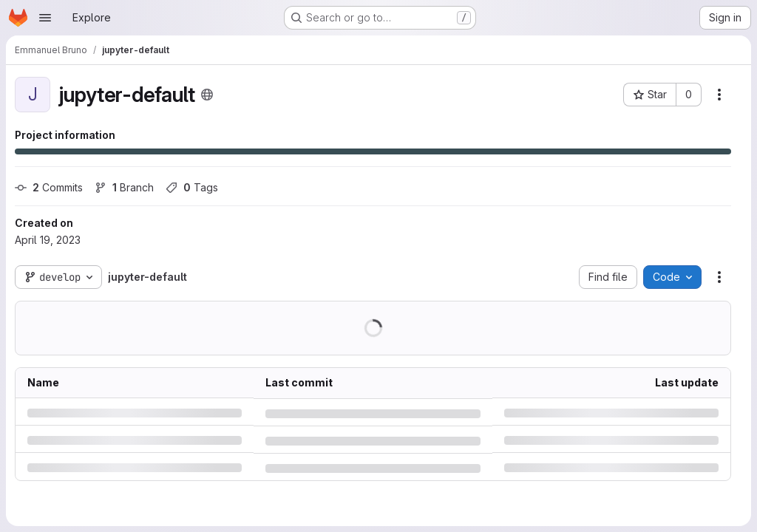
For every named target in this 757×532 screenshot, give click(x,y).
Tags (192, 187)
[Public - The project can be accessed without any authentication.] (207, 95)
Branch (124, 187)
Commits (49, 187)
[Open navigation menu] (45, 18)
